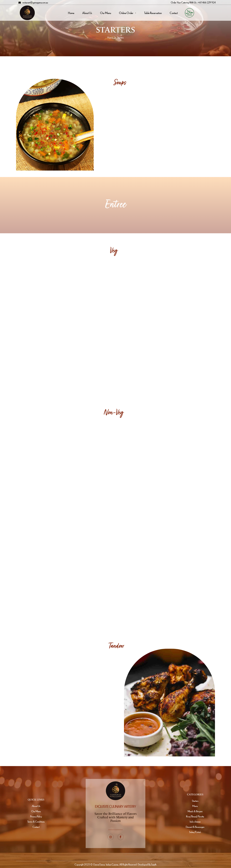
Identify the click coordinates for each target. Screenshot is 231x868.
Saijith (154, 864)
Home (110, 37)
